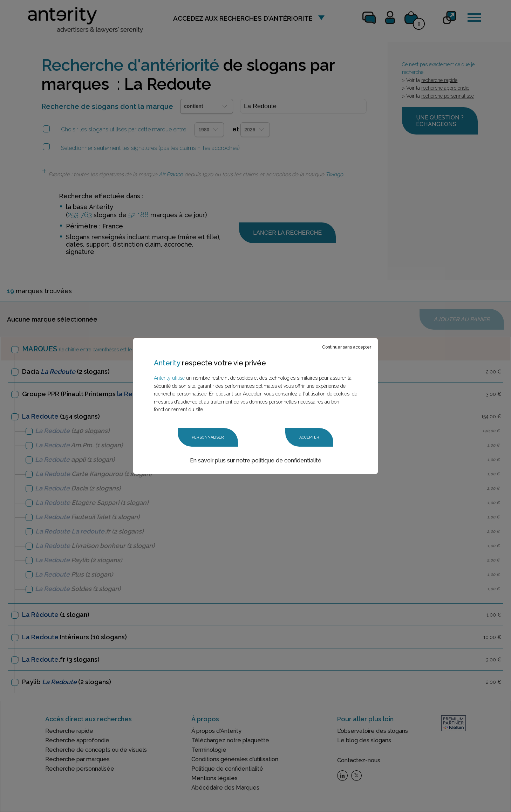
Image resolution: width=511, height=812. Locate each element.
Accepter (309, 437)
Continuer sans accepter (347, 347)
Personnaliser (208, 437)
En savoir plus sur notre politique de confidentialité (256, 460)
